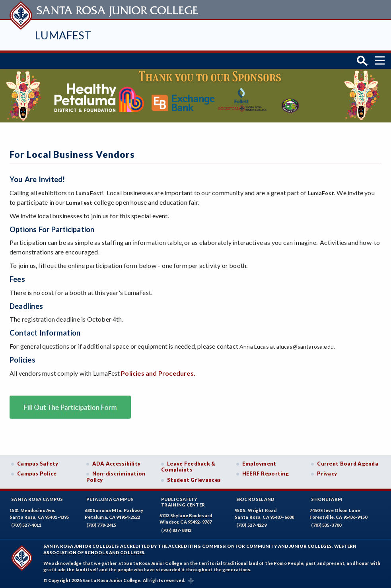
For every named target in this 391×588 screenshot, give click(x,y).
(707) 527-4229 (251, 524)
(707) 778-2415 (101, 524)
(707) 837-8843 (176, 529)
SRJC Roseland (256, 498)
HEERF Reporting (266, 472)
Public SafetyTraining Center (183, 501)
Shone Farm (327, 498)
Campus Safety (38, 462)
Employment (259, 462)
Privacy (327, 472)
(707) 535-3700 (326, 524)
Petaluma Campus (110, 498)
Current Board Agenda (348, 462)
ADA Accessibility (117, 462)
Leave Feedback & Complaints (188, 465)
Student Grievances (194, 479)
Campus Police (37, 472)
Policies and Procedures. (158, 372)
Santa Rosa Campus (37, 498)
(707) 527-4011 (26, 524)
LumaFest (63, 35)
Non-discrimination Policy (116, 475)
